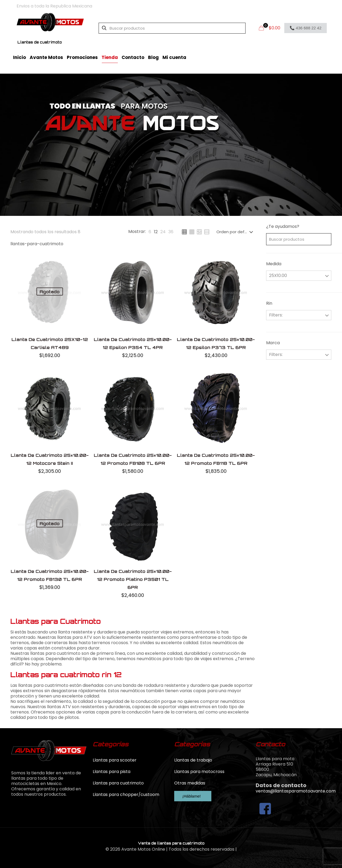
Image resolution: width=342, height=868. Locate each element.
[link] (150, 232)
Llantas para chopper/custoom (126, 794)
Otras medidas (190, 783)
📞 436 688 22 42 (306, 28)
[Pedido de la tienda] (236, 232)
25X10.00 (278, 276)
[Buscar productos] (172, 28)
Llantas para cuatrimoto (118, 783)
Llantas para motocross (199, 772)
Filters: (276, 315)
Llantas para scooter (115, 760)
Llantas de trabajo (193, 760)
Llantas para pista (112, 772)
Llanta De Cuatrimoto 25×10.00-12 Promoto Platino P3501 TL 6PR (133, 579)
